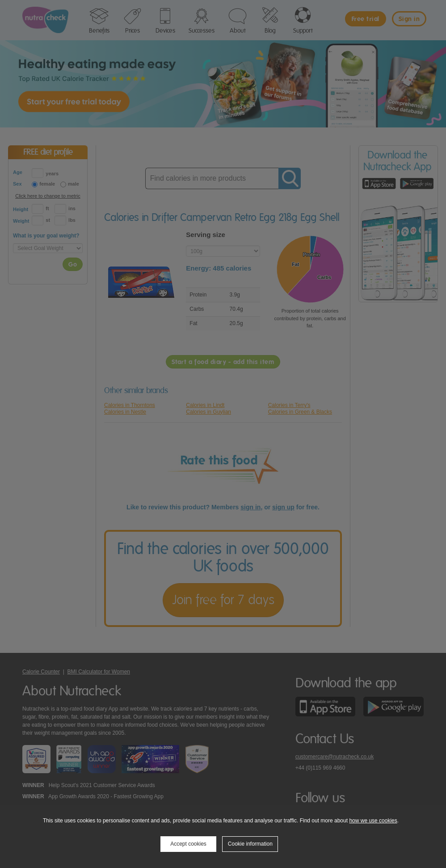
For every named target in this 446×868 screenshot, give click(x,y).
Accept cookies (188, 844)
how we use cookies (373, 821)
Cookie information (250, 844)
